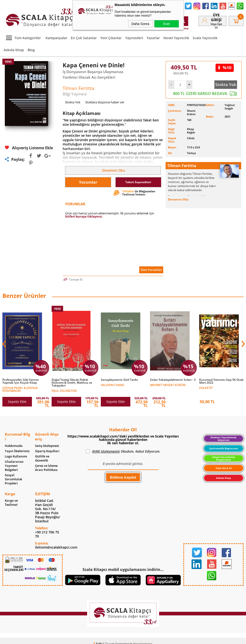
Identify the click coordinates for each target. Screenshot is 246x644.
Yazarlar (153, 38)
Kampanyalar (56, 38)
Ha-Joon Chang (113, 385)
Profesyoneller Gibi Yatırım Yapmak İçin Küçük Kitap (21, 381)
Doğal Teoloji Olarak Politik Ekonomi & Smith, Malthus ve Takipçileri (72, 383)
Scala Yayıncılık (205, 38)
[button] (243, 344)
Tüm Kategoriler (22, 38)
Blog (31, 50)
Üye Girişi (216, 17)
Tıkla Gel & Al (224, 468)
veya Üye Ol (216, 26)
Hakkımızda (14, 446)
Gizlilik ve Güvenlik (42, 458)
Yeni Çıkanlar (111, 38)
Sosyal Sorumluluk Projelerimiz (224, 458)
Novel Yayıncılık (176, 38)
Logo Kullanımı (16, 456)
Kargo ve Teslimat (11, 503)
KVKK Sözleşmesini (106, 451)
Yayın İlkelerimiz (17, 451)
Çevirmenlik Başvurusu (224, 448)
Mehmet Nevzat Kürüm (168, 385)
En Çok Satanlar (84, 38)
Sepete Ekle (17, 402)
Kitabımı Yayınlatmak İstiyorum (223, 438)
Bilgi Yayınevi (75, 94)
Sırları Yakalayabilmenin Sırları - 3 (173, 380)
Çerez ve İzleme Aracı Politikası (46, 468)
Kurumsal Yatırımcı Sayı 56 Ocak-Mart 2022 (222, 381)
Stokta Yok (226, 85)
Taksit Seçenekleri (138, 182)
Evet (166, 24)
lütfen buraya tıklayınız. (84, 216)
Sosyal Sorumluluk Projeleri (13, 479)
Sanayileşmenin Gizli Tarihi (119, 380)
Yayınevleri (134, 38)
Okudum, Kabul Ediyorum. (123, 451)
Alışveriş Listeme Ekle (29, 148)
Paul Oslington (64, 391)
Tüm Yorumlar (151, 270)
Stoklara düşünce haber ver (105, 102)
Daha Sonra (141, 24)
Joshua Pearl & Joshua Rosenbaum (20, 389)
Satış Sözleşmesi (47, 446)
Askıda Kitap (14, 50)
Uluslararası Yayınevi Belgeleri (14, 466)
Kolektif (206, 388)
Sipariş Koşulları (47, 451)
